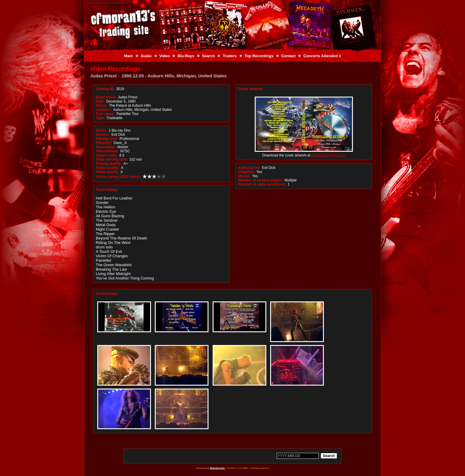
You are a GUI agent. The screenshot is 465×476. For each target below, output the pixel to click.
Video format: (107, 151)
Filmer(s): (104, 143)
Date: (100, 101)
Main (128, 56)
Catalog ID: (105, 89)
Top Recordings (259, 56)
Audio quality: (108, 168)
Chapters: (246, 172)
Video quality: (107, 172)
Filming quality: (109, 164)
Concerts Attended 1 (322, 56)
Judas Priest (103, 76)
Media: (101, 130)
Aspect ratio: (107, 155)
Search (208, 56)
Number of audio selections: (262, 184)
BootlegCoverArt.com (328, 155)
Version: (103, 135)
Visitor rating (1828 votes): (118, 177)
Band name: (106, 97)
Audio (146, 56)
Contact (288, 56)
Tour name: (105, 114)
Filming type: (107, 139)
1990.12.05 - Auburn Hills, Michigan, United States (174, 76)
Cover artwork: (251, 89)
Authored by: (249, 168)
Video (164, 56)
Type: (100, 118)
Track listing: (107, 190)
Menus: (244, 176)
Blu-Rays (186, 56)
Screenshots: (107, 294)
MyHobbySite (217, 468)
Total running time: (112, 159)
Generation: (106, 147)
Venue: (102, 106)
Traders (230, 56)
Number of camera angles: (261, 180)
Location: (104, 110)
